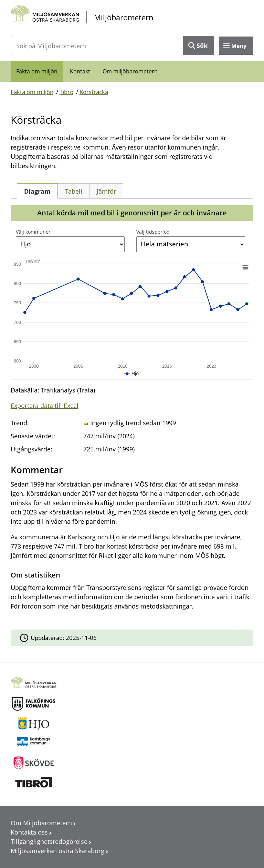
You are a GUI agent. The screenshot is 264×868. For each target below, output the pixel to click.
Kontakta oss (29, 832)
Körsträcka (94, 92)
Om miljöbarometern (130, 71)
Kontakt (80, 71)
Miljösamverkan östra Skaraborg (57, 851)
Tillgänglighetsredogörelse (49, 841)
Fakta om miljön (37, 71)
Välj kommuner (33, 232)
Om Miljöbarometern (41, 823)
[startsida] (132, 17)
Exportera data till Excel (45, 406)
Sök (202, 45)
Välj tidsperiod (153, 232)
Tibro (66, 92)
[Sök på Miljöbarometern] (97, 45)
